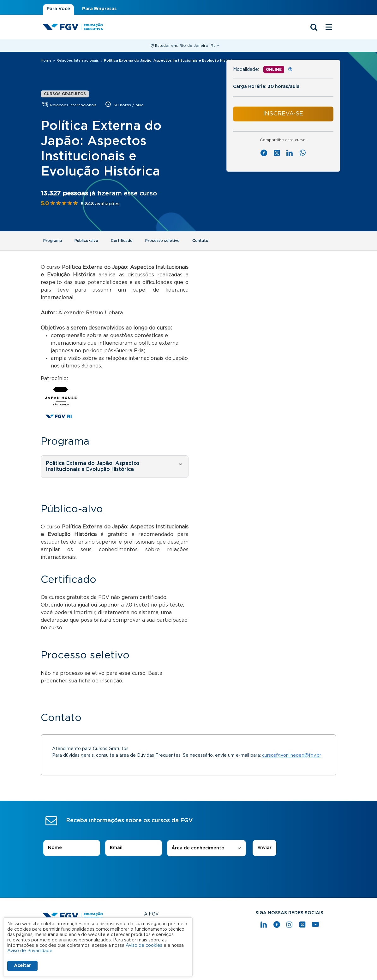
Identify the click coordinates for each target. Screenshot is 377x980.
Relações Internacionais (78, 61)
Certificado (122, 241)
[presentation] (188, 874)
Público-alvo (86, 241)
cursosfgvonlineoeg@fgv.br (292, 755)
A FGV (151, 914)
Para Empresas (99, 9)
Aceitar (22, 966)
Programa (53, 241)
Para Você (58, 9)
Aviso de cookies (144, 946)
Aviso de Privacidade (30, 951)
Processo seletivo (162, 241)
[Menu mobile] (329, 28)
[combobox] (206, 848)
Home (46, 61)
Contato (200, 241)
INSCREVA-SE (283, 114)
